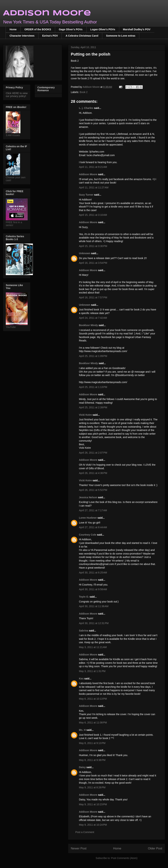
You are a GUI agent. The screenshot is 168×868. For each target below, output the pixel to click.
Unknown (85, 253)
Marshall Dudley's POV (137, 29)
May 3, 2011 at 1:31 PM (92, 671)
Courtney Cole (88, 535)
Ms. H (82, 730)
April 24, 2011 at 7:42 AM (93, 318)
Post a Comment (85, 832)
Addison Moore (47, 13)
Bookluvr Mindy (88, 325)
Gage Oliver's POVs (71, 29)
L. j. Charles (86, 108)
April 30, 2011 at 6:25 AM (93, 573)
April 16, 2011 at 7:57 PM (93, 297)
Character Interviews (22, 36)
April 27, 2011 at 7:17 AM (93, 510)
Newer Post (79, 848)
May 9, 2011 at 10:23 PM (93, 804)
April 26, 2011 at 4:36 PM (93, 473)
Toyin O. (84, 597)
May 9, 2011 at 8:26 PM (92, 787)
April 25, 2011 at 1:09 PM (93, 356)
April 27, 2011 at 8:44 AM (93, 527)
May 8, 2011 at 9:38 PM (92, 760)
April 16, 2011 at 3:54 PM (93, 263)
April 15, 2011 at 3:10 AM (93, 215)
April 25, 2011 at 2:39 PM (93, 407)
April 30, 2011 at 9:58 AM (93, 589)
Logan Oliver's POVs (103, 29)
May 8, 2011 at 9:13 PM (92, 743)
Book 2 (84, 92)
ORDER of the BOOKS (38, 29)
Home (13, 29)
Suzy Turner (86, 195)
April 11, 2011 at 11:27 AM (94, 187)
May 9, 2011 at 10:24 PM (93, 825)
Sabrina (84, 631)
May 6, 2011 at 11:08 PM (93, 723)
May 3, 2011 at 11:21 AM (93, 647)
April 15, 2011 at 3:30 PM (93, 246)
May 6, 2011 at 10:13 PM (93, 699)
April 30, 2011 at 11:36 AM (94, 606)
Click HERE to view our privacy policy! (17, 95)
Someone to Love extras (121, 36)
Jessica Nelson (88, 497)
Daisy (82, 767)
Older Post (155, 848)
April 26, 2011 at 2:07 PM (93, 453)
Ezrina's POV (50, 36)
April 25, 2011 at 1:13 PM (93, 387)
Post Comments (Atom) (124, 858)
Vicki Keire (85, 415)
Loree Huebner (88, 518)
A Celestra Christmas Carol (82, 36)
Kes (81, 679)
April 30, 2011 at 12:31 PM (94, 623)
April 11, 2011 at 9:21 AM (93, 167)
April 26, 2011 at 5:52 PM (93, 490)
